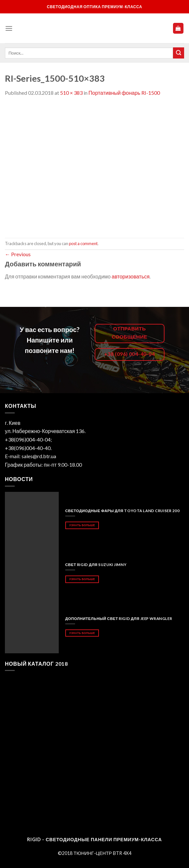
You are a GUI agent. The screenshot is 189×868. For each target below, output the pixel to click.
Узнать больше (82, 525)
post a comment (83, 243)
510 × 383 (71, 93)
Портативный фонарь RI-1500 (124, 93)
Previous (18, 254)
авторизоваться (131, 276)
